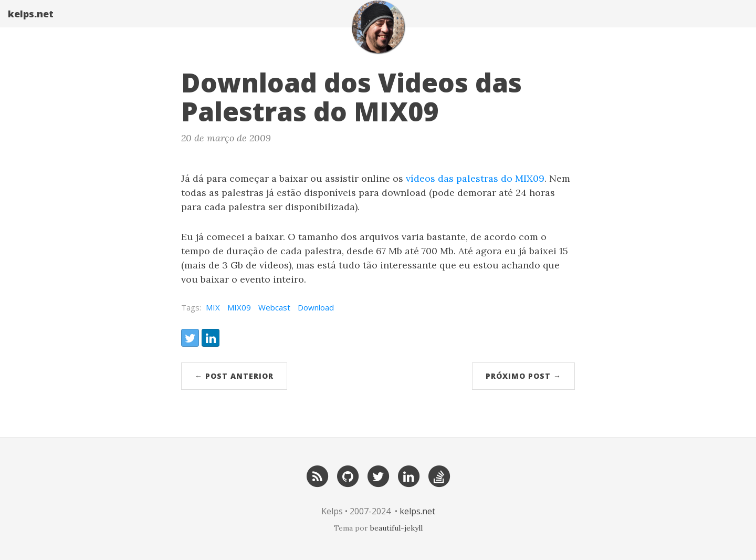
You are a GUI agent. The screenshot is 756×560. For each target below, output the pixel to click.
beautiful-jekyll (396, 528)
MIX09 (239, 307)
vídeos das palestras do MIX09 (475, 178)
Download (316, 307)
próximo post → (523, 376)
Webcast (274, 307)
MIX (213, 307)
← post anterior (234, 376)
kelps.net (31, 24)
